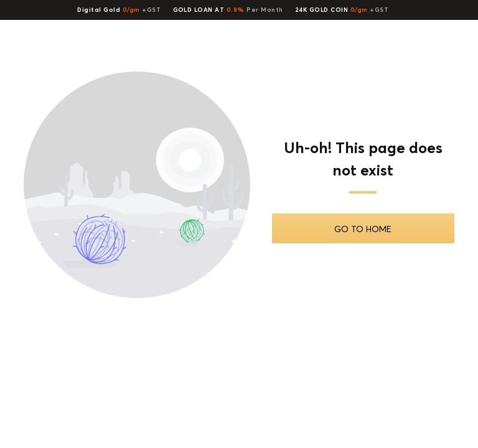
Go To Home (363, 229)
